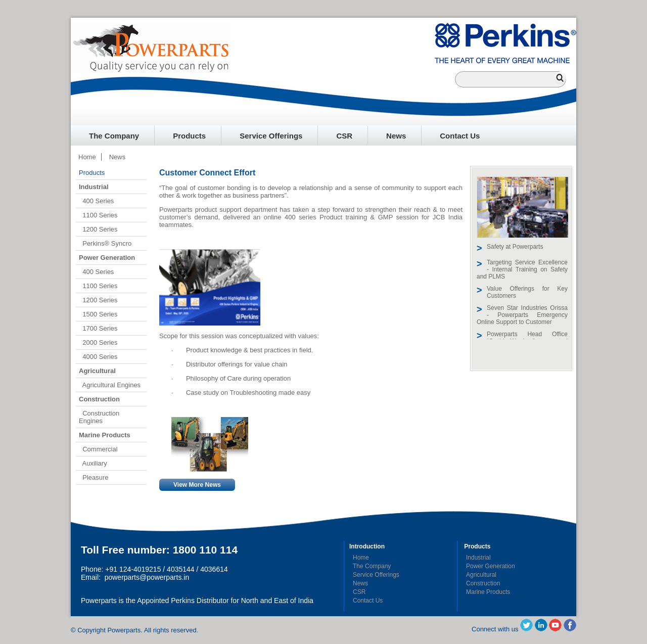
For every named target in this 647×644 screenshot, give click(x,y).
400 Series (96, 201)
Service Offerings (271, 136)
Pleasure (94, 477)
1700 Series (98, 328)
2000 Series (98, 342)
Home (87, 157)
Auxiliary (93, 463)
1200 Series (98, 229)
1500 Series (98, 314)
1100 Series (98, 215)
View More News (197, 485)
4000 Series (98, 357)
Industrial (478, 558)
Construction (483, 583)
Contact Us (460, 136)
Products (189, 136)
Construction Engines (99, 417)
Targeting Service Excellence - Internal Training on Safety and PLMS (522, 269)
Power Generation (491, 566)
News (396, 136)
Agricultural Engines (110, 385)
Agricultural (481, 575)
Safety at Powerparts (515, 247)
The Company (114, 136)
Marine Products (488, 592)
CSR (344, 136)
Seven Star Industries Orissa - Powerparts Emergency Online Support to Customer (522, 315)
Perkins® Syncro (105, 243)
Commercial (98, 449)
